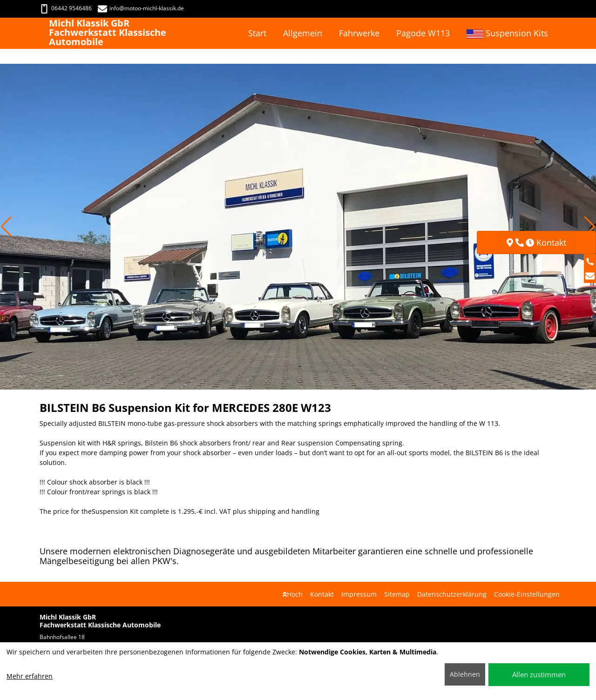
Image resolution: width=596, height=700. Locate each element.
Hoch (293, 594)
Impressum (359, 594)
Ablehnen (465, 674)
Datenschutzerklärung (452, 594)
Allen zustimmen (539, 674)
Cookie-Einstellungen (527, 594)
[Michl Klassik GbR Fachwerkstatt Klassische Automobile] (44, 33)
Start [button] (257, 33)
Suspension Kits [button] (507, 33)
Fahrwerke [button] (359, 33)
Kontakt (322, 594)
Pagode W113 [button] (423, 33)
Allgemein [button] (303, 33)
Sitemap (397, 594)
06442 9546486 (66, 8)
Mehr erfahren (30, 676)
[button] (6, 227)
